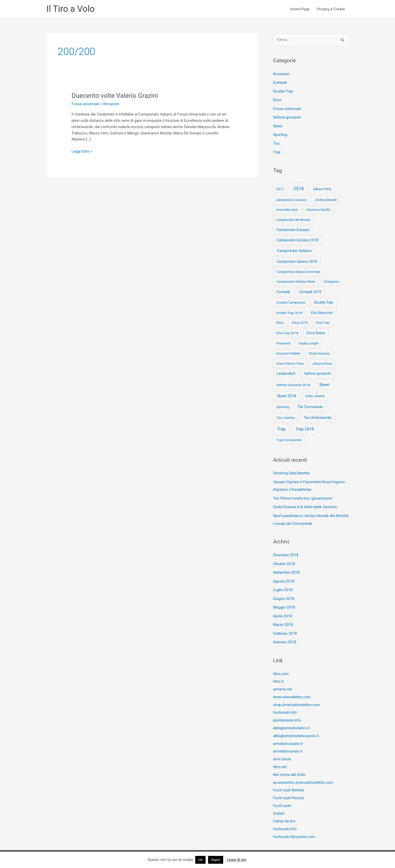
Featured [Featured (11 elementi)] (283, 341)
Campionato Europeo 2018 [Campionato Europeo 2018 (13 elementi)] (298, 238)
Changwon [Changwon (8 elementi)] (331, 280)
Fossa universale (86, 104)
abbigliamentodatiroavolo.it (296, 729)
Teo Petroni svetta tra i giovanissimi (303, 496)
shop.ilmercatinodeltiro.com (297, 699)
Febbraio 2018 (285, 628)
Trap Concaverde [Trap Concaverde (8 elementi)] (289, 438)
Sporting (280, 134)
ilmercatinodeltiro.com (292, 691)
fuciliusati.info (285, 706)
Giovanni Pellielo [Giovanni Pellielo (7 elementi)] (288, 352)
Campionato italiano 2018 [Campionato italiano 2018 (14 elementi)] (297, 260)
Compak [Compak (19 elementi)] (283, 290)
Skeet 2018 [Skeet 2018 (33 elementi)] (287, 394)
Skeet (278, 125)
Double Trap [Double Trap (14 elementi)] (324, 301)
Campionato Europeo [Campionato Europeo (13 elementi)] (293, 228)
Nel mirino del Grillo (290, 767)
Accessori (281, 74)
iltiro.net (280, 759)
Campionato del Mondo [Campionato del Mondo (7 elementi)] (293, 218)
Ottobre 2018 (284, 560)
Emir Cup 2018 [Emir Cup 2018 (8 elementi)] (287, 331)
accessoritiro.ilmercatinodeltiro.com (303, 774)
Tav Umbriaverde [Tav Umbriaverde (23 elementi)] (318, 416)
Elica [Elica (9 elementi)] (280, 321)
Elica (277, 100)
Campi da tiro (284, 812)
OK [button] (200, 860)
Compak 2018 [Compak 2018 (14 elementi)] (310, 290)
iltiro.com (281, 668)
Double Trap (283, 91)
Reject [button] (216, 860)
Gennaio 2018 (285, 637)
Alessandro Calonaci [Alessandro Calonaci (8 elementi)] (292, 198)
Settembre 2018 (287, 569)
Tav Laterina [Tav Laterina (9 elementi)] (286, 416)
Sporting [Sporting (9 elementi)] (283, 405)
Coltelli (279, 804)
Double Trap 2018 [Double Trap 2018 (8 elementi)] (289, 311)
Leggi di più (236, 860)
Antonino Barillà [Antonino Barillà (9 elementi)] (318, 208)
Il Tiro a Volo (71, 9)
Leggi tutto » (82, 151)
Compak (280, 82)
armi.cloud (282, 751)
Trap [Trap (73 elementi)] (281, 427)
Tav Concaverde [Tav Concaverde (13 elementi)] (310, 405)
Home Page (300, 9)
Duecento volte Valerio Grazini (115, 96)
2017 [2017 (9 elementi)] (280, 187)
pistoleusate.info (287, 714)
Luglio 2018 (283, 586)
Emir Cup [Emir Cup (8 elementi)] (323, 321)
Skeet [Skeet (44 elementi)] (324, 383)
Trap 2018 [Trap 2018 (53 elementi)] (305, 427)
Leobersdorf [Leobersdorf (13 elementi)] (286, 372)
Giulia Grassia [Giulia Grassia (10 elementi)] (319, 352)
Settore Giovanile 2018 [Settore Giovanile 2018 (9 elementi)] (293, 383)
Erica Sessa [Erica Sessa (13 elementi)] (316, 331)
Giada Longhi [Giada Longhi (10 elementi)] (308, 341)
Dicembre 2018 (286, 552)
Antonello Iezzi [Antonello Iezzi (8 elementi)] (287, 208)
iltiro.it (278, 676)
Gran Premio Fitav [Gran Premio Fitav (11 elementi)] (290, 362)
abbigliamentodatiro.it (291, 721)
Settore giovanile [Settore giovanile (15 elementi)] (318, 372)
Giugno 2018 (284, 594)
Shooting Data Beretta (291, 471)
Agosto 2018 (284, 577)
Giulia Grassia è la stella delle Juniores (305, 504)
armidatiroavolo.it (288, 744)
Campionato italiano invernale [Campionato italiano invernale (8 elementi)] (298, 270)
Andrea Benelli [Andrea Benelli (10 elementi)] (326, 198)
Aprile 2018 (283, 612)
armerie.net (283, 683)
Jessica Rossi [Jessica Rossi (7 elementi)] (322, 362)
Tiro (276, 142)
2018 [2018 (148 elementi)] (299, 187)
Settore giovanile (287, 117)
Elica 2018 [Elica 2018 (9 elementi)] (300, 321)
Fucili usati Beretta (289, 782)
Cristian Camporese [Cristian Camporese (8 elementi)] (291, 301)
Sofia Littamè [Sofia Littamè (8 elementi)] (315, 394)
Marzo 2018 (283, 620)
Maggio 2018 (284, 603)
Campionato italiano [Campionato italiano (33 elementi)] (294, 249)
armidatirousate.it (288, 736)
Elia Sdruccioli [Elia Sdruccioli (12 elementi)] (322, 311)
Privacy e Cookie (331, 9)
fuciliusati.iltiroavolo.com (294, 827)
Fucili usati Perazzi (289, 789)
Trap (277, 151)
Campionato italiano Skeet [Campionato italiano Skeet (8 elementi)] (296, 280)
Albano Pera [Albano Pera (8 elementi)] (322, 187)
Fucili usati (282, 797)
